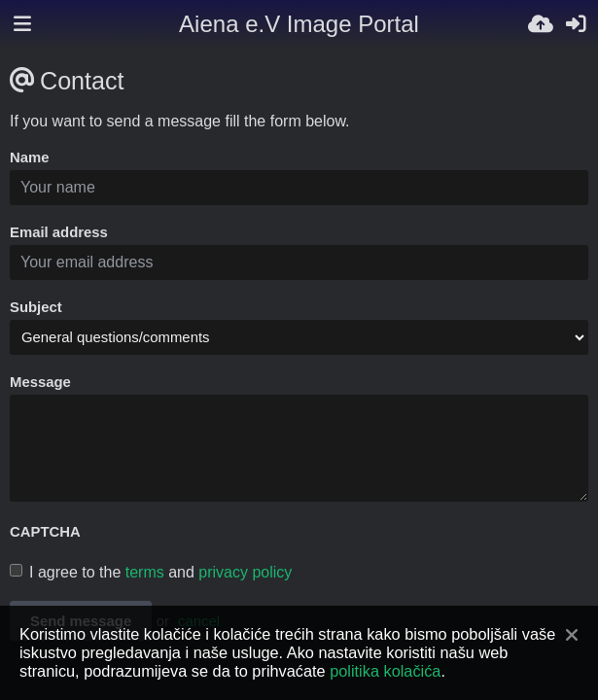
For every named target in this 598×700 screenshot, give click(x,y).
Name (30, 157)
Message (40, 382)
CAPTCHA (45, 532)
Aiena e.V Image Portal (299, 24)
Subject (36, 307)
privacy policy (245, 572)
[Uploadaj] (541, 24)
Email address (59, 232)
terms (145, 572)
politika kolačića (385, 671)
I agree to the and (151, 572)
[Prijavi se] (576, 24)
